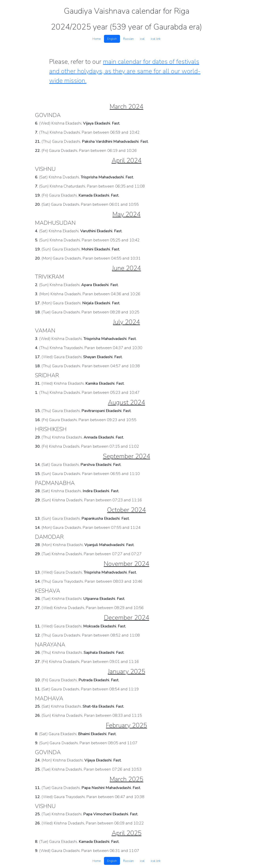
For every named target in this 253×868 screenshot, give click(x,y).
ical (142, 39)
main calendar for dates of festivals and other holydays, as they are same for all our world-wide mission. (125, 71)
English (112, 39)
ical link (156, 39)
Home (97, 39)
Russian (128, 39)
